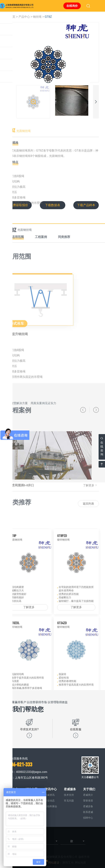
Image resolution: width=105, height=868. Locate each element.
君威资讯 (50, 795)
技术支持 (69, 795)
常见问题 (69, 801)
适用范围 (18, 246)
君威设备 (88, 806)
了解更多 (29, 650)
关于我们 (89, 789)
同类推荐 (64, 246)
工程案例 (41, 246)
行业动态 (50, 801)
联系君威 (88, 812)
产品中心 (24, 17)
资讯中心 (51, 789)
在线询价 (72, 6)
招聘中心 (88, 818)
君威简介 (88, 795)
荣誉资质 (88, 801)
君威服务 (70, 789)
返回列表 (88, 514)
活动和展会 (51, 806)
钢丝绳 (37, 17)
